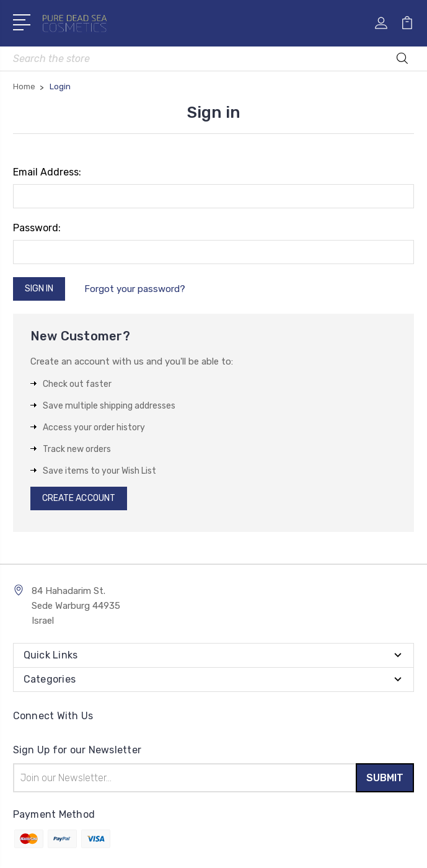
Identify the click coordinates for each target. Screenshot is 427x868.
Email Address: (47, 172)
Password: (37, 228)
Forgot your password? (135, 289)
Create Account (79, 498)
